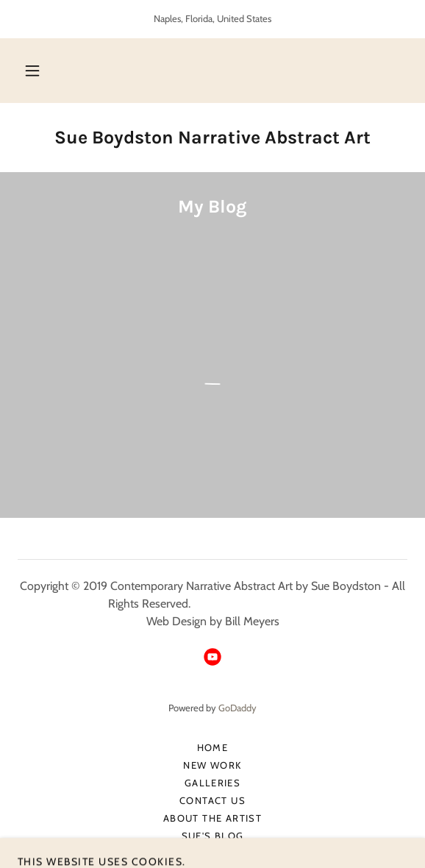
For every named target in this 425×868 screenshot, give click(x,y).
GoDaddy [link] (238, 708)
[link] (213, 138)
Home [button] (213, 747)
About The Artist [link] (213, 818)
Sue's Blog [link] (213, 836)
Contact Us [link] (213, 800)
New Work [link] (212, 765)
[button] (32, 71)
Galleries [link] (213, 783)
